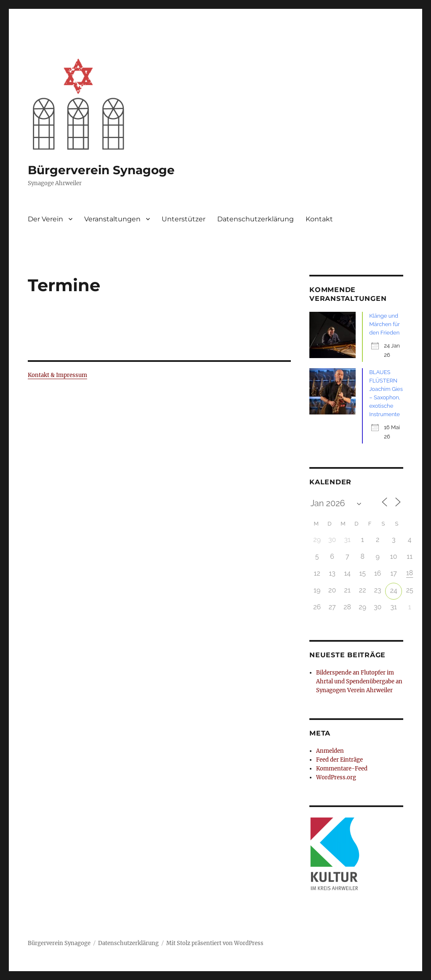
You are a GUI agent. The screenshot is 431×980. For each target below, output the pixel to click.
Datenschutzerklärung (255, 219)
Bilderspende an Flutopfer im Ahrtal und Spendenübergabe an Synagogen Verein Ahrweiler (359, 681)
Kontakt (319, 219)
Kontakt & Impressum (57, 375)
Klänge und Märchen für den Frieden (384, 324)
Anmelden (330, 751)
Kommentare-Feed (342, 769)
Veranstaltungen (112, 219)
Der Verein (45, 219)
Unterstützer (184, 219)
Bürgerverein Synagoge (101, 170)
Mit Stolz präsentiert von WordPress (215, 943)
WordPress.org (336, 777)
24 (394, 591)
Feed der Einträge (339, 760)
